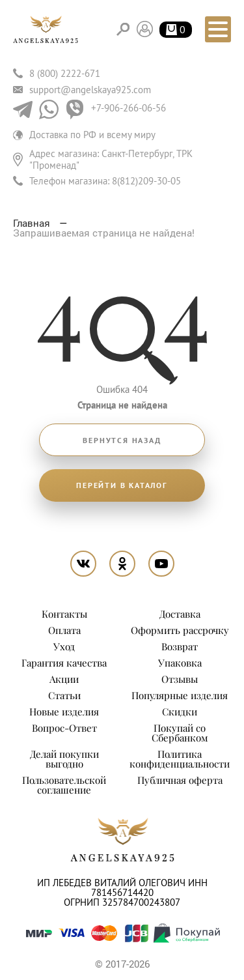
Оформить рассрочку (180, 630)
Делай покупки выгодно (64, 759)
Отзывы (180, 679)
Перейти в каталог (122, 485)
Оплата (64, 630)
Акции (64, 679)
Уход (64, 646)
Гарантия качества (64, 663)
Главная (33, 223)
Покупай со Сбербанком (180, 733)
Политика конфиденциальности (180, 759)
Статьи (64, 695)
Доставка (180, 614)
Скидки (180, 712)
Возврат (180, 646)
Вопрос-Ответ (64, 728)
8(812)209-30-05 (146, 181)
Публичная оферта (180, 780)
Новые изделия (64, 712)
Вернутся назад (122, 440)
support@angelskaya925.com (90, 90)
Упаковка (180, 663)
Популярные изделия (180, 695)
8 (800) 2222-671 (65, 73)
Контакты (64, 614)
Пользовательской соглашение (64, 785)
